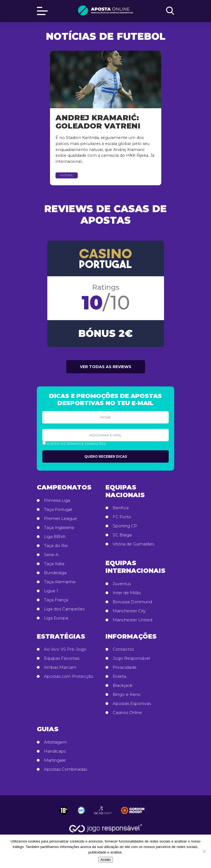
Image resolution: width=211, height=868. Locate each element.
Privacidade (125, 667)
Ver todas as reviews (106, 367)
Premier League (60, 519)
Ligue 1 (51, 591)
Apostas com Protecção (69, 676)
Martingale (55, 760)
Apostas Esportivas (132, 704)
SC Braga (122, 535)
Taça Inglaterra (59, 528)
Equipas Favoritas (62, 658)
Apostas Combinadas (66, 769)
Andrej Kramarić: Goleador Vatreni (98, 122)
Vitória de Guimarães (133, 544)
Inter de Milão (127, 593)
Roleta (119, 676)
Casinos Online (127, 713)
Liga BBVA (55, 537)
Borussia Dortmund (132, 602)
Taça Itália (54, 564)
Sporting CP (125, 526)
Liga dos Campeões (64, 609)
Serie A (51, 555)
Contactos (123, 649)
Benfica (121, 508)
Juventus (122, 584)
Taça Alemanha (60, 582)
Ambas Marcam (60, 667)
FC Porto (122, 517)
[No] (204, 851)
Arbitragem (55, 742)
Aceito (105, 860)
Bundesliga (55, 573)
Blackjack (123, 685)
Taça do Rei (56, 546)
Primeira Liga (57, 500)
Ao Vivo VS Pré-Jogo (65, 649)
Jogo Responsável (131, 658)
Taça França (56, 600)
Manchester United (132, 620)
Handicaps (55, 751)
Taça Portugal (58, 510)
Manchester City (129, 611)
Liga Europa (56, 618)
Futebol (67, 175)
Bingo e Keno (127, 695)
